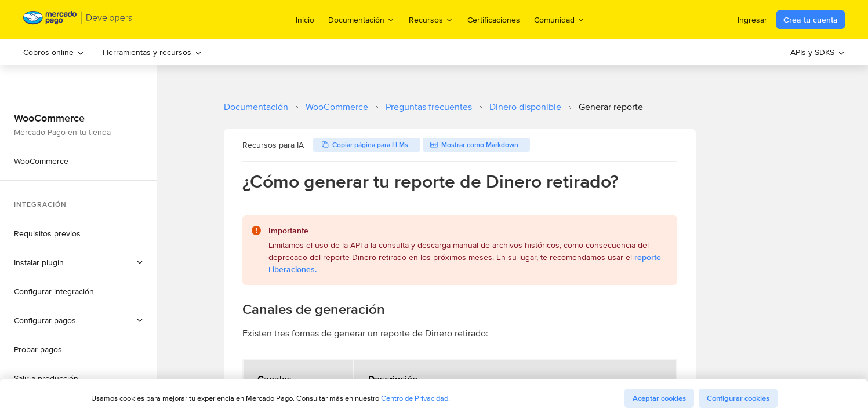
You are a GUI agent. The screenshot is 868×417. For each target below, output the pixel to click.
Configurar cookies (738, 398)
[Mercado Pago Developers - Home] (78, 20)
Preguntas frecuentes (429, 107)
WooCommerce (337, 107)
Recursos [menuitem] (431, 19)
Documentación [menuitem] (362, 19)
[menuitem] (54, 52)
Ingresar (752, 20)
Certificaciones (494, 20)
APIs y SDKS (818, 52)
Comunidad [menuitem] (560, 19)
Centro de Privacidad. (415, 398)
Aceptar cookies (659, 398)
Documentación (256, 107)
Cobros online (54, 52)
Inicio (305, 20)
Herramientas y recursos (152, 52)
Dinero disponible (525, 107)
